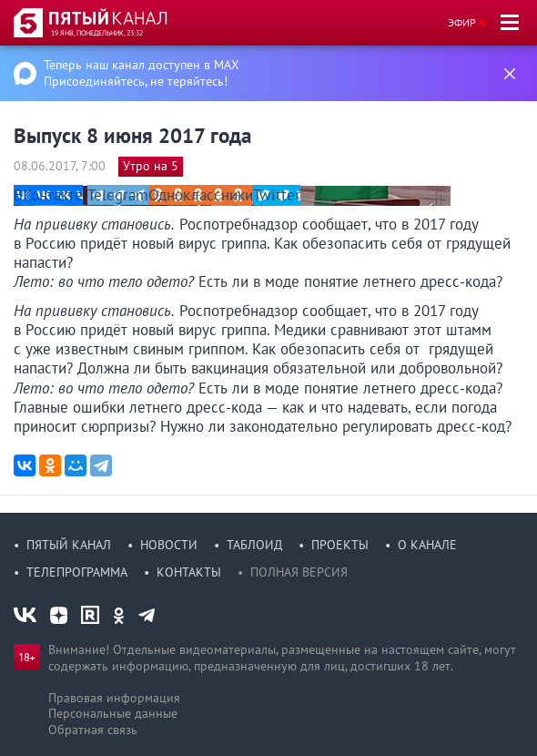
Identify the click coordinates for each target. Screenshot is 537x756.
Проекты (340, 545)
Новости (169, 545)
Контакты (189, 572)
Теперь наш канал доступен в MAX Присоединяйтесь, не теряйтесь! (142, 73)
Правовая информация (114, 698)
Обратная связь (93, 730)
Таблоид (254, 545)
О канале (427, 545)
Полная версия (299, 572)
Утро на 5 (151, 166)
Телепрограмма (77, 572)
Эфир (462, 22)
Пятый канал (69, 545)
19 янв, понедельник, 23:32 (97, 33)
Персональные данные (113, 713)
